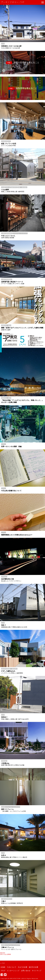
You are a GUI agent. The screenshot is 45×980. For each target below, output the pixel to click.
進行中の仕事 (33, 967)
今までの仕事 (23, 967)
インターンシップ (13, 971)
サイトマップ (37, 971)
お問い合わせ (26, 971)
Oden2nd (2, 953)
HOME (3, 967)
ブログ (3, 971)
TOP (3, 963)
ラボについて (12, 967)
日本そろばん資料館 (5, 954)
